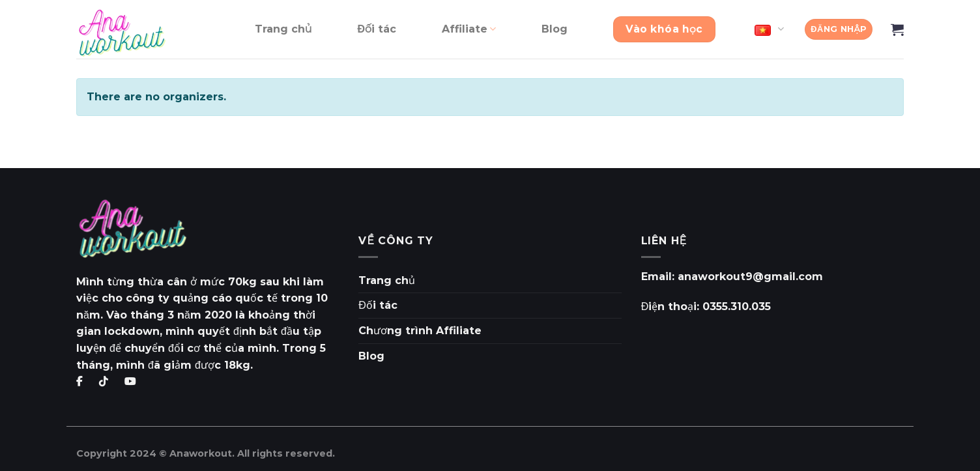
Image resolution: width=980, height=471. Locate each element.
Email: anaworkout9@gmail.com (732, 277)
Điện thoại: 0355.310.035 (706, 307)
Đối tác (377, 29)
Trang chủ (283, 29)
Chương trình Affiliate (420, 331)
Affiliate (469, 29)
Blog (555, 29)
